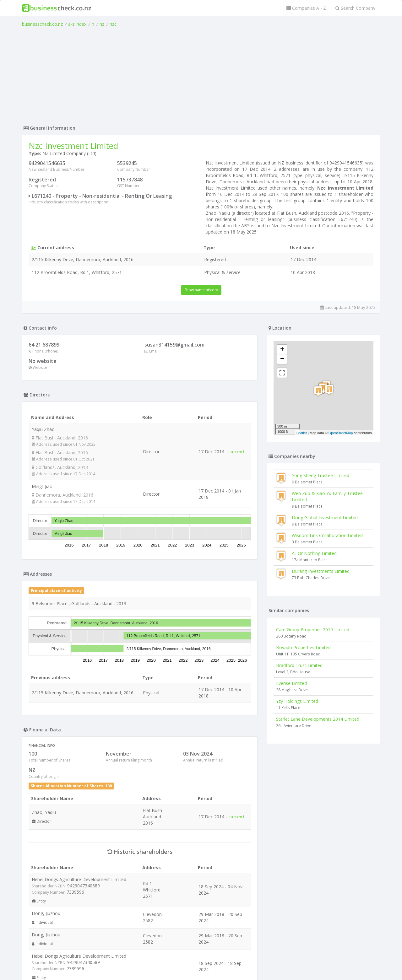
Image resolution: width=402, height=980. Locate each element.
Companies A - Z (306, 8)
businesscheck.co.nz (42, 24)
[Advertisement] (201, 74)
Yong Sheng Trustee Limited (321, 475)
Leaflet (302, 433)
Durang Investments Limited (321, 571)
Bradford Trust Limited (299, 665)
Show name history (201, 290)
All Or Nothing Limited (314, 553)
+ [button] (282, 350)
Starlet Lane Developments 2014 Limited (318, 719)
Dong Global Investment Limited (325, 517)
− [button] (282, 359)
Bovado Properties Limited (303, 647)
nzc (113, 24)
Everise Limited (291, 683)
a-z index (77, 24)
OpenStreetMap (341, 433)
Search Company (355, 8)
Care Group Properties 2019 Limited (313, 630)
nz (102, 24)
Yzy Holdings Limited (297, 701)
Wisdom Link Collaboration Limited (327, 535)
